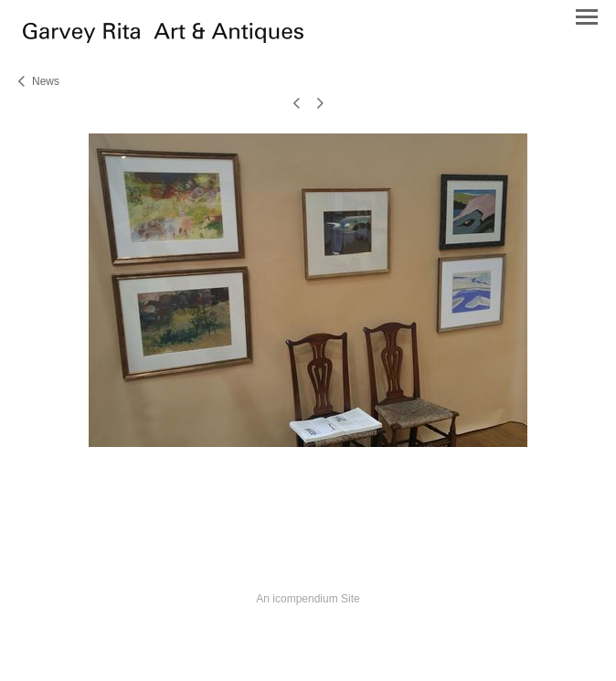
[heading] (163, 38)
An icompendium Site (308, 599)
